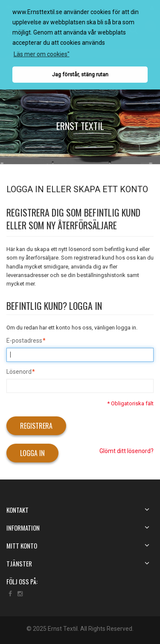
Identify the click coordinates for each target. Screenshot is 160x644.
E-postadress (24, 341)
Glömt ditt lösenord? (127, 451)
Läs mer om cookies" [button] (42, 54)
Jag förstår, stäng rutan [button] (80, 74)
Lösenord (19, 372)
